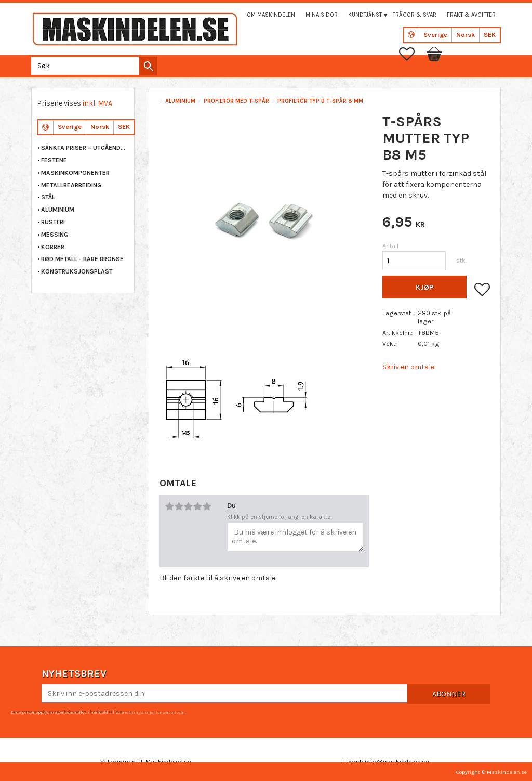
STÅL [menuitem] (48, 197)
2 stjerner (179, 506)
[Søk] (148, 66)
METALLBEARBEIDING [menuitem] (71, 185)
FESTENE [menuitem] (54, 160)
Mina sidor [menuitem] (322, 15)
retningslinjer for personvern (154, 712)
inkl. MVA (97, 103)
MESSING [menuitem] (55, 235)
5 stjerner (207, 506)
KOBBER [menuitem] (53, 247)
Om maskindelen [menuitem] (271, 15)
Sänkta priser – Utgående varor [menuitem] (85, 148)
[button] (412, 54)
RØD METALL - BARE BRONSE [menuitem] (82, 259)
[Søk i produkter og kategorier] (92, 66)
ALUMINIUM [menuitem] (58, 210)
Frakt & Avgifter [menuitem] (471, 15)
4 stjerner (197, 506)
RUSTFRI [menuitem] (53, 222)
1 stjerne (169, 506)
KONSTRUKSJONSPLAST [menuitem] (77, 271)
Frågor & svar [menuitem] (414, 15)
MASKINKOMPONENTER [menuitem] (75, 173)
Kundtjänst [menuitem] (365, 15)
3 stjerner (188, 506)
